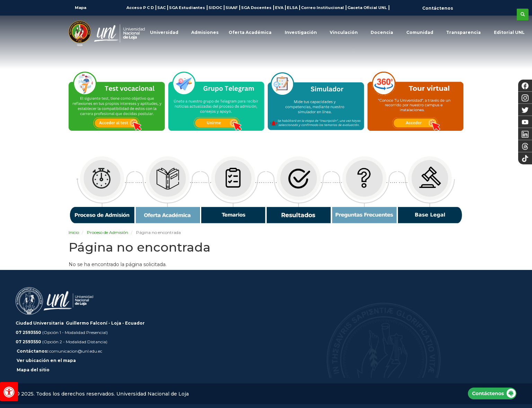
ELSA (292, 8)
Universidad (164, 32)
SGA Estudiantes (187, 8)
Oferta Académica (250, 32)
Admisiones (205, 32)
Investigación (301, 32)
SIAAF (232, 8)
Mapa (80, 8)
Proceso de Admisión (108, 232)
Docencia (382, 32)
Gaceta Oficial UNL (367, 8)
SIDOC (215, 8)
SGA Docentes (256, 8)
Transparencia (463, 32)
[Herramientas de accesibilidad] (9, 392)
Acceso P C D (140, 8)
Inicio (74, 232)
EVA (279, 8)
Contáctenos (438, 8)
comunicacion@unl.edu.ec (76, 351)
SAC (161, 8)
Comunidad (420, 32)
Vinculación (344, 32)
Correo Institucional (322, 8)
